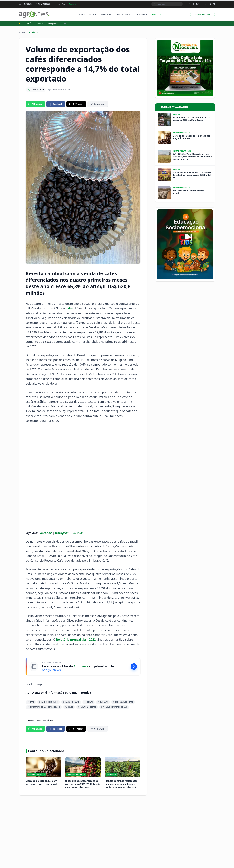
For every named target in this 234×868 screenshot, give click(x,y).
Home (82, 14)
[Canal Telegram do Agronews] (214, 4)
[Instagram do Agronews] (189, 4)
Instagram (62, 533)
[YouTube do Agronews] (197, 4)
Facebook (56, 104)
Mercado (106, 14)
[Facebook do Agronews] (193, 4)
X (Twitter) (76, 104)
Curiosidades (142, 14)
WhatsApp (35, 104)
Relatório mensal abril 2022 (76, 639)
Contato (73, 4)
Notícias (93, 14)
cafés (70, 308)
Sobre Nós (61, 4)
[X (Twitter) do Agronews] (202, 4)
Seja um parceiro (203, 14)
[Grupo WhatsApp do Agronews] (210, 4)
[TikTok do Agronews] (206, 4)
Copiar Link (98, 104)
